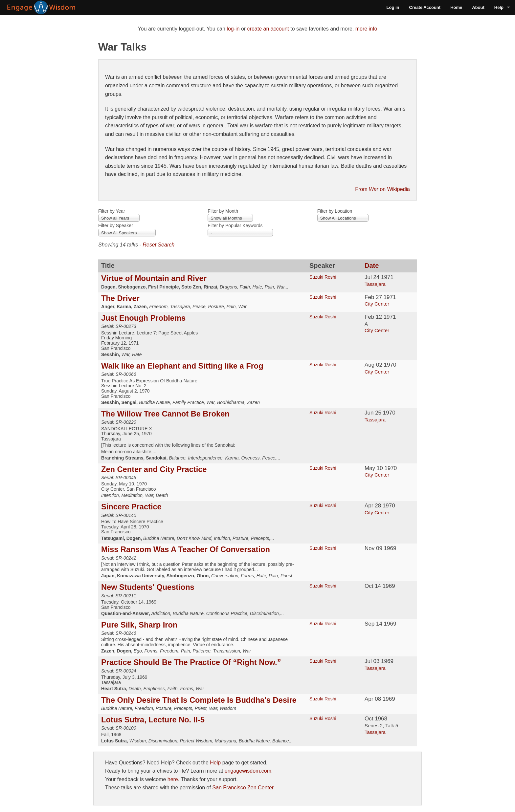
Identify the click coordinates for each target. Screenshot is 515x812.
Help (499, 7)
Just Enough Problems (143, 318)
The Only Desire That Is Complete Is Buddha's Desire (199, 700)
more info (366, 29)
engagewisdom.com (248, 771)
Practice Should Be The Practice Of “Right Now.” (191, 662)
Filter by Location (335, 211)
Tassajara (375, 284)
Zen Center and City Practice (154, 469)
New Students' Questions (148, 587)
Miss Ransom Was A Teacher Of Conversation (186, 549)
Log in (393, 7)
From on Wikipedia (382, 189)
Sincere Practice (131, 507)
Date (372, 266)
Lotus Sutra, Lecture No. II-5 (153, 720)
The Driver (120, 298)
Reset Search (158, 245)
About (478, 7)
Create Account (425, 7)
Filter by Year (112, 211)
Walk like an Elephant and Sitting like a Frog (182, 366)
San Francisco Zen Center (243, 788)
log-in (233, 29)
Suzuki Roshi (323, 277)
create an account (268, 29)
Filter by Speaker (116, 225)
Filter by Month (223, 211)
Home (456, 7)
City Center (377, 304)
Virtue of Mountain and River (154, 278)
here (173, 779)
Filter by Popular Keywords (235, 225)
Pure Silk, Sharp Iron (139, 625)
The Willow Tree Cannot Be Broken (165, 414)
